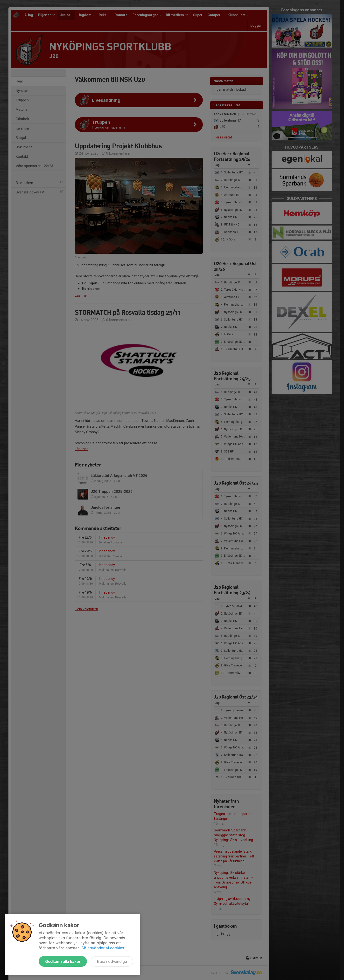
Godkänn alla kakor (63, 961)
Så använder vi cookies (103, 948)
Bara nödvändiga (112, 961)
